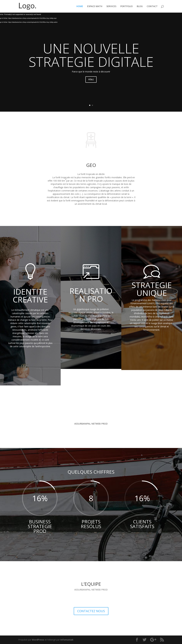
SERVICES (111, 6)
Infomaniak (67, 640)
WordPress (38, 640)
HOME (80, 6)
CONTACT (152, 6)
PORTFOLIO (127, 6)
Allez (91, 79)
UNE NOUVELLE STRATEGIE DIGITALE (91, 55)
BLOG (140, 6)
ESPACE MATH (95, 6)
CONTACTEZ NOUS (91, 611)
